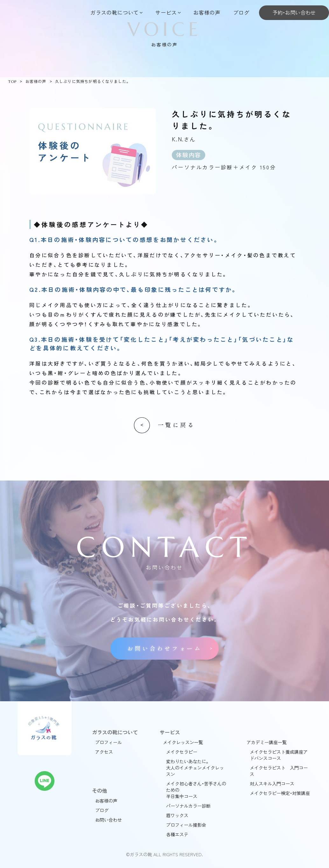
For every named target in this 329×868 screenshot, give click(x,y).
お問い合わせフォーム (164, 649)
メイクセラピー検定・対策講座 (280, 793)
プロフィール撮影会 (186, 825)
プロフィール (108, 742)
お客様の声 (207, 12)
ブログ (241, 12)
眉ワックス (177, 815)
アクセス (104, 752)
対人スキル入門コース (272, 784)
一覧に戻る (176, 425)
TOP (13, 81)
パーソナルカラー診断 (188, 806)
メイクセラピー (182, 752)
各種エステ (177, 834)
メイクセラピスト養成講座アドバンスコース (279, 755)
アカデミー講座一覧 (267, 742)
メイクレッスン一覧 (183, 742)
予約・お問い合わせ (294, 12)
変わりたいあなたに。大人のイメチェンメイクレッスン (195, 768)
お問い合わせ (108, 820)
